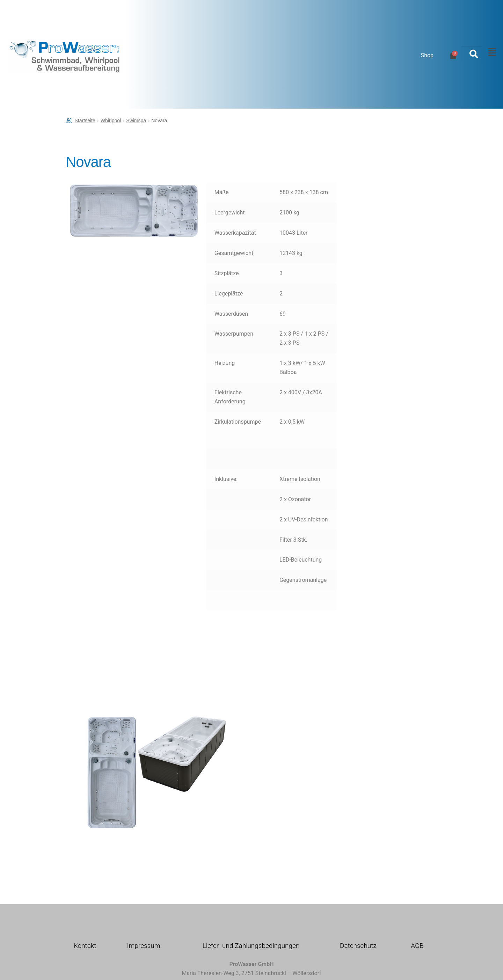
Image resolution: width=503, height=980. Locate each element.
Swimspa (136, 120)
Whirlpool (111, 120)
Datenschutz (358, 946)
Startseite (85, 120)
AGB (417, 946)
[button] (490, 52)
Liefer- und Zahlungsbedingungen (251, 946)
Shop (427, 55)
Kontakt (85, 946)
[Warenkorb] (453, 55)
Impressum (143, 946)
